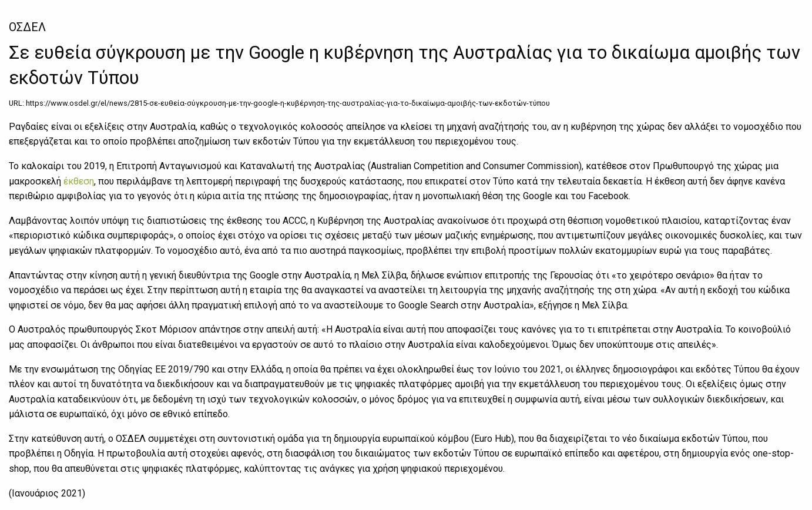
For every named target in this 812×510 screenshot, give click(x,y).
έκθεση (79, 181)
